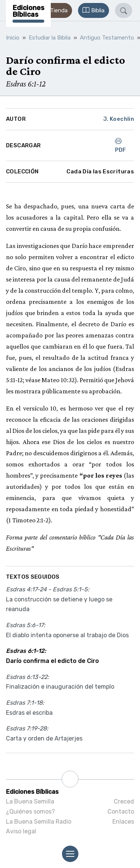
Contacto (121, 812)
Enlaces (123, 822)
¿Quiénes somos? (30, 812)
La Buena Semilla (30, 801)
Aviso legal (21, 831)
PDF (121, 145)
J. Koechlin (119, 119)
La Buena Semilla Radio (39, 822)
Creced (124, 801)
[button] (55, 10)
